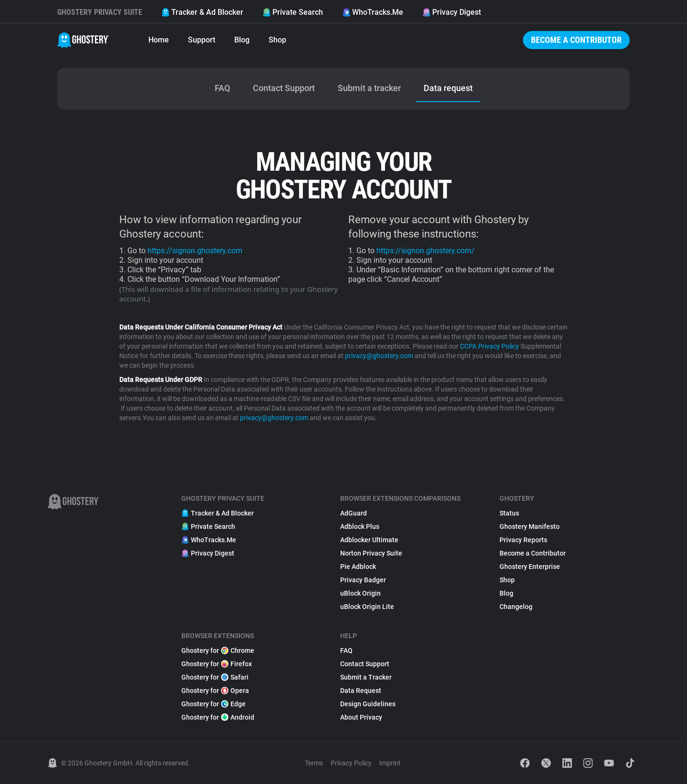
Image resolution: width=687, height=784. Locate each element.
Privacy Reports (523, 540)
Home (159, 40)
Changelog (516, 607)
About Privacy (361, 717)
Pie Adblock (358, 567)
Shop (277, 40)
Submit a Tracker (366, 677)
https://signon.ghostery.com (195, 251)
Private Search (293, 12)
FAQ (346, 650)
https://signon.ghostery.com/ (426, 251)
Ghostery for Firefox (217, 664)
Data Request (361, 691)
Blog (242, 40)
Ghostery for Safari (215, 677)
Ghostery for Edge (213, 704)
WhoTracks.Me (373, 12)
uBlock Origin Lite (367, 607)
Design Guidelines (368, 704)
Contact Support (365, 664)
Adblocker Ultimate (369, 540)
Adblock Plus (360, 526)
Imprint (390, 763)
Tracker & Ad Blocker (202, 12)
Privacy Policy (351, 763)
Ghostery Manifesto (530, 526)
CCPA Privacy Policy (489, 346)
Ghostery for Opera (215, 691)
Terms (314, 763)
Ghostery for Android (218, 717)
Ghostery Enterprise (530, 567)
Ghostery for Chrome (218, 650)
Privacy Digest (452, 12)
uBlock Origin (360, 593)
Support (202, 40)
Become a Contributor (576, 40)
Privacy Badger (363, 580)
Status (509, 513)
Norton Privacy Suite (371, 553)
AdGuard (354, 513)
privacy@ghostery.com (379, 356)
